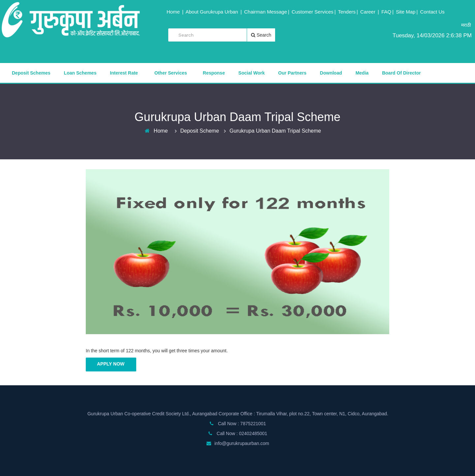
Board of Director (401, 73)
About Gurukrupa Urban (212, 12)
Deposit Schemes (31, 73)
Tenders (347, 12)
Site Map (406, 12)
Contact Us (432, 12)
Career (368, 12)
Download (331, 73)
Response (214, 73)
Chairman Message (266, 12)
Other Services (171, 73)
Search (261, 35)
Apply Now (111, 364)
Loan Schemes (80, 73)
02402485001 (253, 433)
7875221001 (253, 424)
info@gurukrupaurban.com (242, 443)
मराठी (466, 25)
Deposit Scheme (199, 131)
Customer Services (313, 12)
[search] (211, 35)
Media (362, 73)
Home (174, 12)
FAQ (386, 12)
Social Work (252, 73)
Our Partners (292, 73)
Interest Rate (124, 73)
